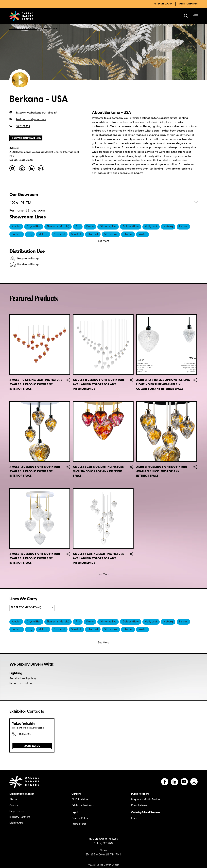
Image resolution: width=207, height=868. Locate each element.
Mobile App (16, 823)
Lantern (17, 234)
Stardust (93, 234)
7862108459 (24, 734)
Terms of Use (79, 824)
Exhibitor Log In (188, 4)
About (13, 800)
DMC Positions (80, 800)
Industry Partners (20, 817)
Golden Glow (131, 227)
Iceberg (168, 227)
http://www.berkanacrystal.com (36, 113)
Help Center (17, 811)
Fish (78, 227)
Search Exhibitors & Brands (23, 29)
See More (104, 574)
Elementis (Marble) (58, 227)
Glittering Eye (108, 227)
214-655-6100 (94, 855)
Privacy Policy (80, 818)
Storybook (111, 234)
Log (30, 234)
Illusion (183, 227)
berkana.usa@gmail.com (31, 120)
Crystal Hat (34, 227)
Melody (43, 234)
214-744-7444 (113, 855)
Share (68, 380)
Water (143, 234)
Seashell (76, 234)
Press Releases (140, 806)
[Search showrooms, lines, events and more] (186, 16)
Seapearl (60, 234)
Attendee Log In (163, 4)
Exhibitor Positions (83, 806)
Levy (134, 818)
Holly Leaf (151, 227)
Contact (15, 806)
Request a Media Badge (146, 800)
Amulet (16, 227)
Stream (128, 234)
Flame (90, 227)
